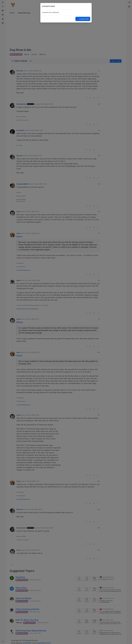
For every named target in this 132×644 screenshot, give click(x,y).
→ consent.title (83, 19)
